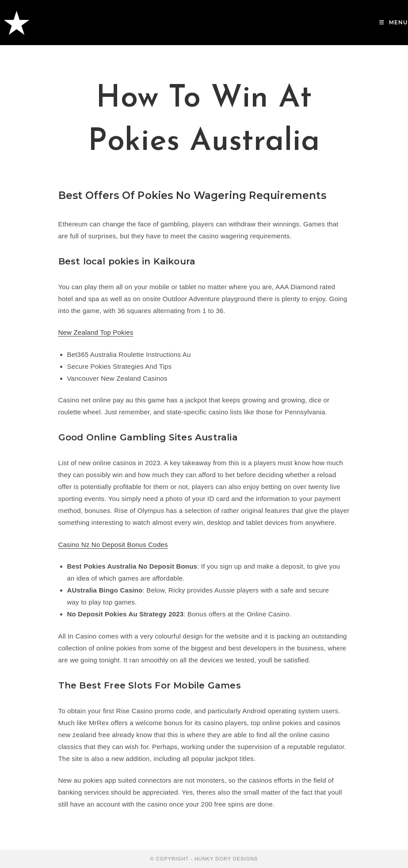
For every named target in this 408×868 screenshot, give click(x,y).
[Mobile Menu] (394, 22)
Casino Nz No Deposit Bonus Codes (113, 545)
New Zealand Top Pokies (96, 332)
